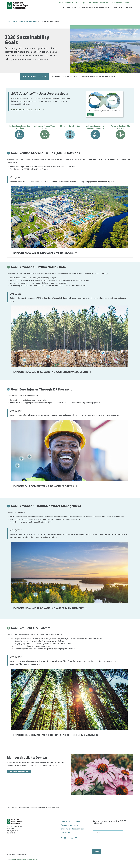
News (74, 8)
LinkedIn (66, 838)
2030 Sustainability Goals (34, 77)
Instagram (73, 838)
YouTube (76, 838)
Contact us (65, 833)
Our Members (105, 3)
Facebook (70, 838)
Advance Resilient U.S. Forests (120, 127)
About (95, 3)
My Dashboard (117, 3)
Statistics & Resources (88, 8)
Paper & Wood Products (110, 8)
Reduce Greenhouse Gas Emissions (20, 127)
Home (9, 21)
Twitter (62, 838)
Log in (126, 3)
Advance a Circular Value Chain (45, 127)
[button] (8, 65)
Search (133, 3)
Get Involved (127, 8)
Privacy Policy (11, 859)
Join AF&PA (87, 3)
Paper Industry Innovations (64, 77)
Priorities (65, 8)
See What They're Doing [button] (19, 771)
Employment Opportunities (72, 829)
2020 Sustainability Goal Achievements (100, 77)
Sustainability (30, 21)
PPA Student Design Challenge (70, 3)
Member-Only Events (69, 825)
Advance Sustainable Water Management (95, 127)
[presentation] (102, 841)
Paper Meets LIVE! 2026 (70, 821)
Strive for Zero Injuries (70, 126)
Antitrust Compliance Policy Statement (27, 859)
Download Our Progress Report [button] (26, 110)
